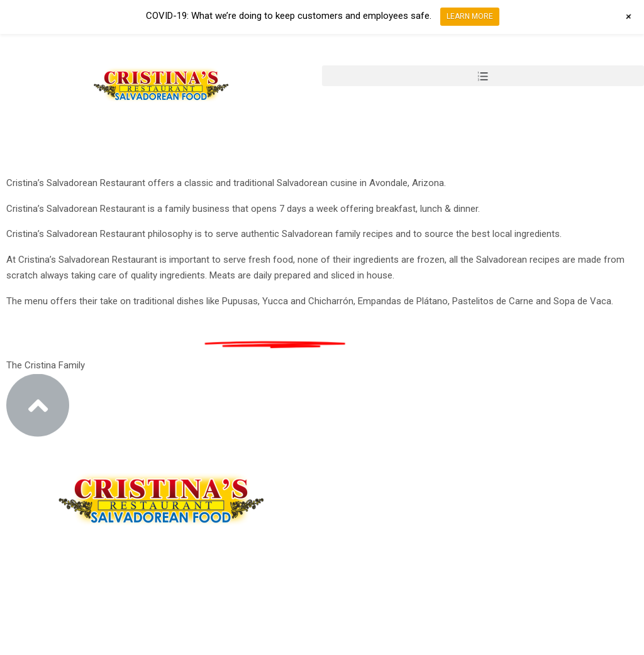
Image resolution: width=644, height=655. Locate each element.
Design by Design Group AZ (105, 646)
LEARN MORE (470, 16)
